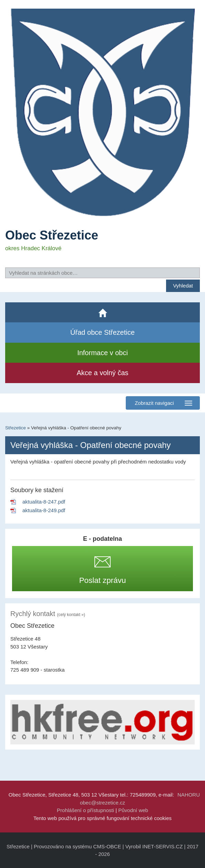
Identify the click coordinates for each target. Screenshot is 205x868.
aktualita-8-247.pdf (44, 502)
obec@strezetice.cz (102, 803)
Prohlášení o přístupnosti (85, 810)
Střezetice (16, 428)
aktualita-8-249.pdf (44, 510)
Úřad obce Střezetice (102, 332)
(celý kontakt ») (71, 615)
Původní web (133, 810)
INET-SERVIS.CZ (162, 846)
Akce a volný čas (102, 373)
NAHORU (189, 795)
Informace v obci (102, 353)
